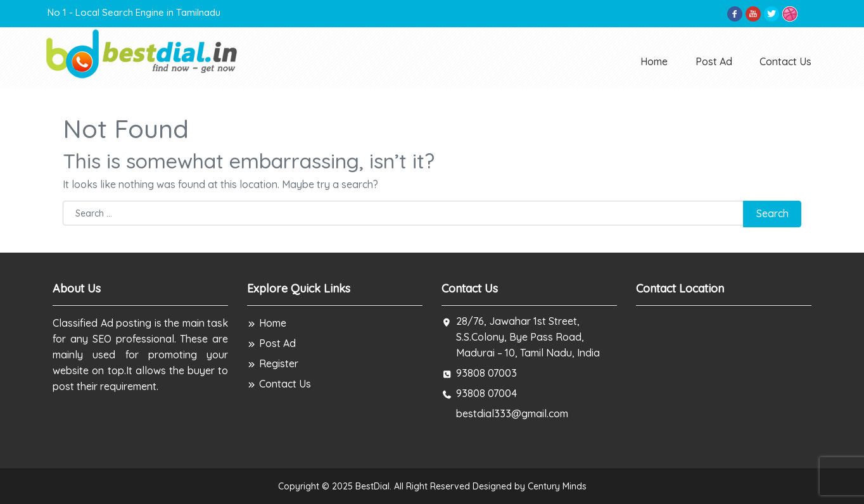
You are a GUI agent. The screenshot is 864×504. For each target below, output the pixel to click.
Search (772, 213)
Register (273, 363)
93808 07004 (486, 393)
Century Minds (557, 486)
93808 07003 (486, 373)
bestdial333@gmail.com (512, 413)
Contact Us (785, 61)
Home (654, 61)
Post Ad (714, 61)
